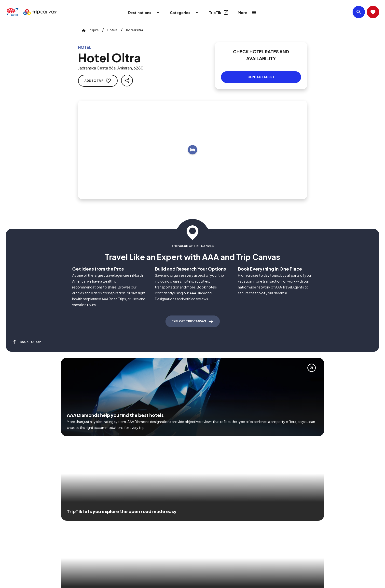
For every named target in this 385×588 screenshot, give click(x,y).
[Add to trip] (192, 144)
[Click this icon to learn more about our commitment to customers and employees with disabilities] (13, 517)
